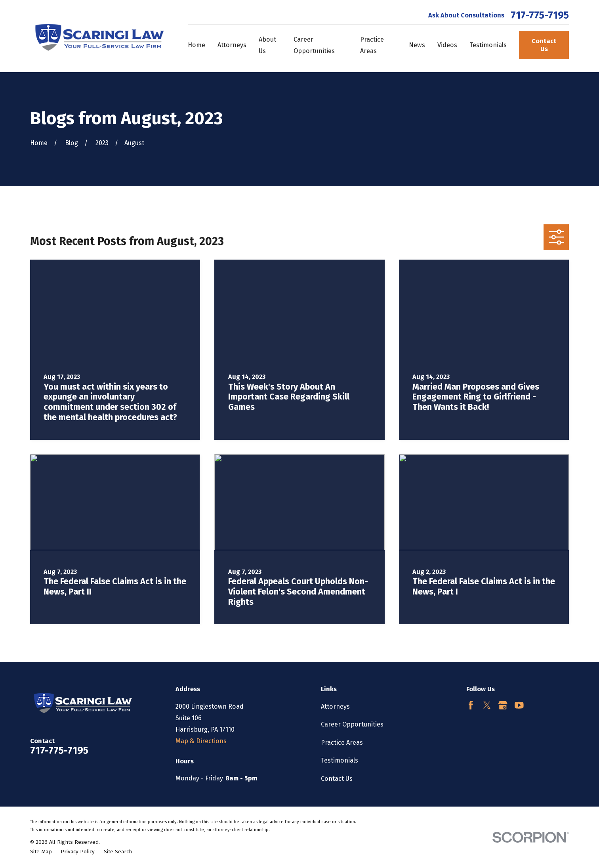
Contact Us (544, 45)
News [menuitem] (417, 45)
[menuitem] (41, 852)
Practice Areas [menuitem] (372, 45)
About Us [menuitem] (267, 45)
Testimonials (340, 760)
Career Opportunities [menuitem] (314, 45)
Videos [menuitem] (447, 45)
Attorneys (335, 706)
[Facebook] (471, 705)
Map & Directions (201, 741)
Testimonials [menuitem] (488, 45)
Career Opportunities (352, 724)
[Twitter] (487, 705)
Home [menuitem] (196, 45)
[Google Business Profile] (503, 705)
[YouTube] (519, 705)
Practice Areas (342, 743)
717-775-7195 (540, 16)
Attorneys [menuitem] (232, 45)
